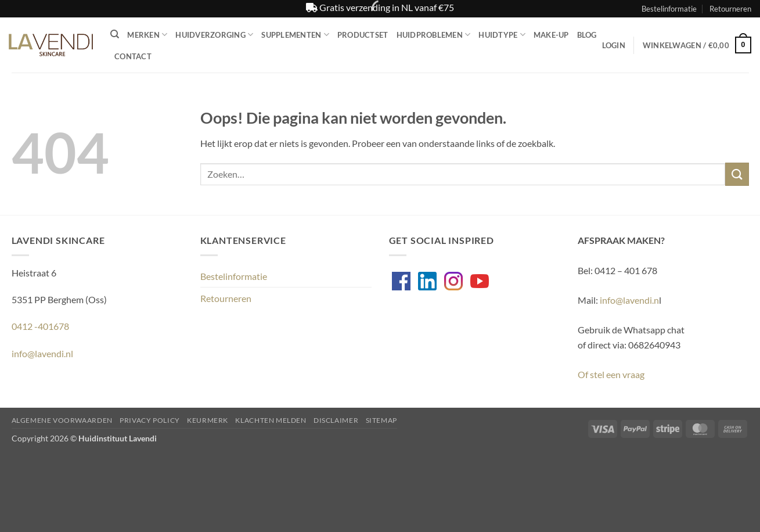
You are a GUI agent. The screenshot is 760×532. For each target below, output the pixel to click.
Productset (363, 35)
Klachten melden (271, 420)
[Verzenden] (737, 174)
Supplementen (295, 35)
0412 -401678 (40, 326)
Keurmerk (208, 420)
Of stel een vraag (611, 374)
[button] (614, 45)
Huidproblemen (434, 35)
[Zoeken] (115, 34)
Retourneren (730, 9)
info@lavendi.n (629, 300)
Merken (147, 35)
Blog (587, 35)
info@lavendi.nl (42, 353)
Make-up (551, 35)
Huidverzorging (214, 35)
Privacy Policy (150, 420)
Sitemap (381, 420)
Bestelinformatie (669, 9)
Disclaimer (336, 420)
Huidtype (502, 35)
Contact (133, 56)
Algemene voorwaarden (62, 420)
